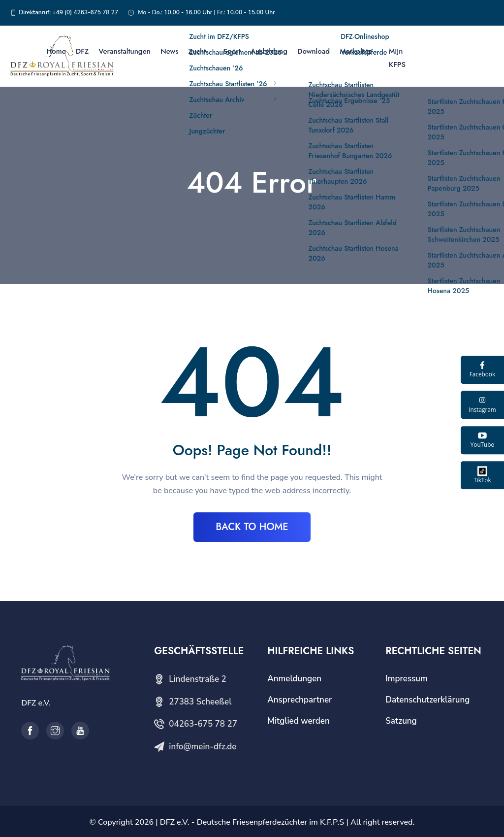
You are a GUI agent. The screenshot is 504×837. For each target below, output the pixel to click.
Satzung (401, 721)
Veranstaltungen (125, 51)
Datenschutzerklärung (427, 700)
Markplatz (356, 51)
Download (314, 51)
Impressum (407, 679)
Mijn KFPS (397, 58)
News (170, 51)
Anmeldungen (294, 679)
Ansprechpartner (299, 700)
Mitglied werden (299, 721)
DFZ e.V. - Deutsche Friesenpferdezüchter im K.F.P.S (252, 822)
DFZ (82, 51)
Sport (232, 51)
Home (56, 51)
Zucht (197, 51)
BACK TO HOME (252, 527)
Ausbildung (269, 51)
